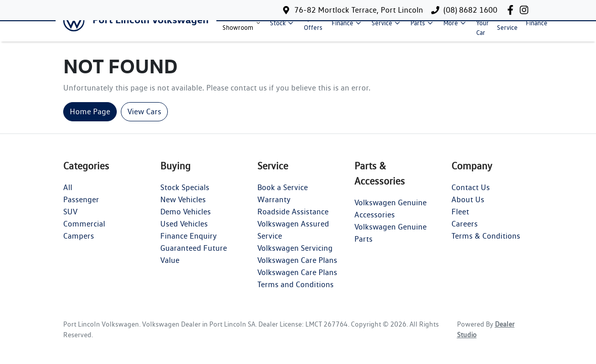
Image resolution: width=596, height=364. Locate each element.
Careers (465, 232)
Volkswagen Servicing (295, 257)
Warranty (274, 208)
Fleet (460, 220)
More (456, 27)
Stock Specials (185, 196)
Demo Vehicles (186, 220)
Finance (348, 27)
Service (387, 27)
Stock (283, 27)
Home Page (90, 120)
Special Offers (314, 27)
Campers (79, 244)
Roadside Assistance (293, 220)
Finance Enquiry (189, 244)
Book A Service (507, 27)
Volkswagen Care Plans (297, 269)
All (68, 196)
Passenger (81, 208)
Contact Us (471, 196)
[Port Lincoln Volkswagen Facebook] (512, 10)
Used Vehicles (184, 232)
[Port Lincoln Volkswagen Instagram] (526, 10)
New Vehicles (183, 208)
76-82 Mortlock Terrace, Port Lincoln (359, 10)
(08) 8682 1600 (470, 10)
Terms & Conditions (486, 244)
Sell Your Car (483, 27)
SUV (70, 220)
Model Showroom (242, 27)
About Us (468, 208)
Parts (423, 27)
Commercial (84, 232)
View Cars (144, 120)
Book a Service (283, 196)
